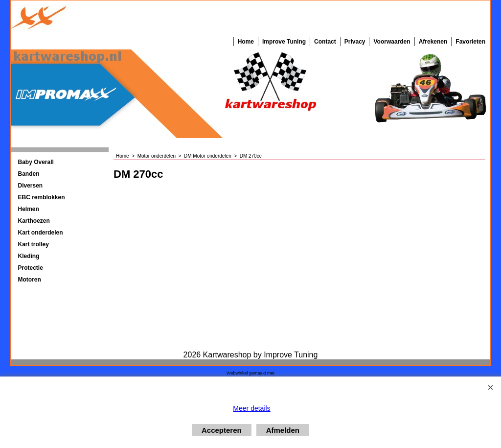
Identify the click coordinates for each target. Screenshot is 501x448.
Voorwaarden (392, 42)
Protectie (31, 268)
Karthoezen (34, 221)
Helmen (29, 209)
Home (246, 42)
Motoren (30, 280)
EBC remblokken (42, 197)
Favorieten (470, 42)
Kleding (29, 256)
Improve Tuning (284, 42)
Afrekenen (433, 42)
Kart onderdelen (41, 233)
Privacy (355, 42)
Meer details (251, 408)
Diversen (31, 186)
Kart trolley (34, 244)
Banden (29, 174)
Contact (325, 42)
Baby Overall (36, 162)
